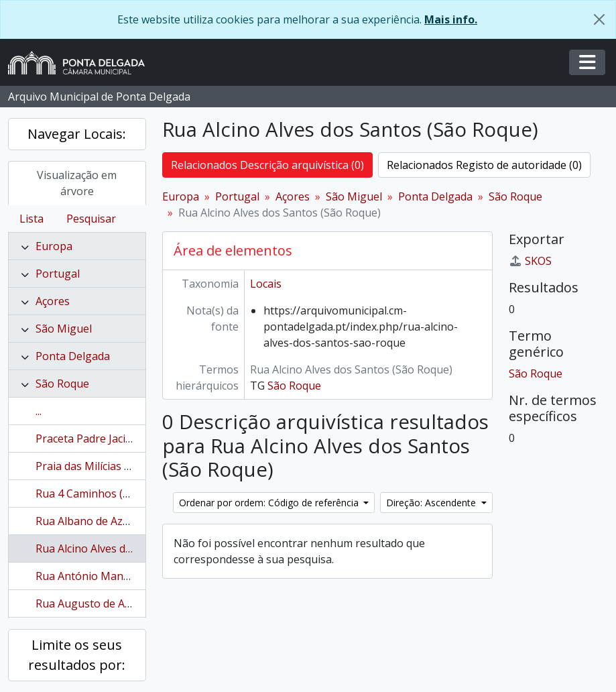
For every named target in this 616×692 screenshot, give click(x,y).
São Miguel (64, 329)
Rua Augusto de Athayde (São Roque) (129, 603)
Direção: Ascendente (432, 503)
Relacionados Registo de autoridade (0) (484, 165)
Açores (53, 301)
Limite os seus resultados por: (77, 655)
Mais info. (451, 19)
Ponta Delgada (73, 356)
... (39, 411)
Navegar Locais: (77, 134)
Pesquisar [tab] (91, 219)
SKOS (530, 261)
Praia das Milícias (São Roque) (110, 466)
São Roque (62, 384)
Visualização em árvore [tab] (77, 183)
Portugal (58, 274)
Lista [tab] (32, 219)
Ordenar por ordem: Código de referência (270, 503)
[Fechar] (599, 19)
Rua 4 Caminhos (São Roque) (108, 494)
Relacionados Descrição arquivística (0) (267, 165)
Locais (266, 284)
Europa (54, 246)
